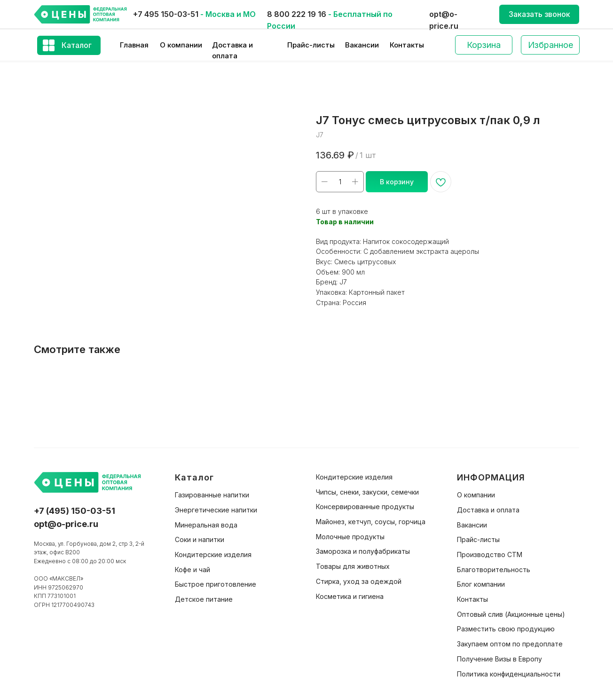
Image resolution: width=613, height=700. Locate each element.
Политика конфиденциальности (509, 674)
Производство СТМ (490, 554)
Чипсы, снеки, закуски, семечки (367, 492)
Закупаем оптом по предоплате (510, 644)
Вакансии (362, 45)
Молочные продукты (350, 537)
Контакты (407, 45)
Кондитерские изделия (213, 554)
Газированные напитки (212, 495)
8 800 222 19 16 (297, 14)
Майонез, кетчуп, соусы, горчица (371, 522)
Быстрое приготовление (216, 584)
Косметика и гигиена (350, 596)
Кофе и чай (193, 570)
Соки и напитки (200, 539)
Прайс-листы (311, 45)
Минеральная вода (206, 525)
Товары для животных (353, 566)
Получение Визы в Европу (499, 659)
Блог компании (481, 584)
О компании (181, 45)
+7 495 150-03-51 (166, 14)
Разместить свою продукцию (506, 629)
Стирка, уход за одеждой (359, 581)
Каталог (77, 45)
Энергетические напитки (216, 510)
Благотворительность (494, 570)
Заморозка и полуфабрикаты (363, 551)
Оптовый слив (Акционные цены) (511, 614)
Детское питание (204, 599)
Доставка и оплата (488, 510)
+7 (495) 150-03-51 (75, 511)
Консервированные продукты (365, 507)
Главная (134, 45)
